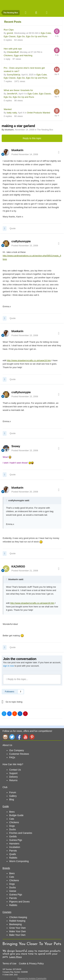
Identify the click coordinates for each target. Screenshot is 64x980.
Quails (13, 854)
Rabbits (13, 858)
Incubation (15, 847)
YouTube (25, 737)
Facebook (19, 737)
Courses (7, 912)
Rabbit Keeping (17, 921)
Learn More (15, 957)
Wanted (8, 109)
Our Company (17, 750)
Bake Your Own (17, 935)
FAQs (12, 757)
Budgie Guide (16, 815)
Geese (13, 891)
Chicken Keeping (18, 917)
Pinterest (32, 737)
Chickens (14, 822)
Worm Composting (19, 861)
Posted (25, 154)
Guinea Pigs (16, 840)
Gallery (13, 796)
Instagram (5, 737)
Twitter (12, 737)
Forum (13, 792)
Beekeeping (15, 924)
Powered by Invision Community (32, 978)
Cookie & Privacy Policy (31, 964)
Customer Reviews (19, 754)
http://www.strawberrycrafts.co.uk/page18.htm (29, 360)
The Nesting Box (45, 130)
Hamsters (14, 844)
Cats (12, 819)
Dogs (12, 826)
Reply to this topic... (17, 679)
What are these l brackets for (18, 90)
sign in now (8, 666)
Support (13, 773)
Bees (12, 812)
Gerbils (13, 836)
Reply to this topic (32, 138)
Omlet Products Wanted (39, 113)
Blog (12, 799)
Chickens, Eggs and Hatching (18, 55)
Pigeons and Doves (19, 902)
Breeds (6, 868)
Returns (13, 780)
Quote (13, 228)
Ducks (13, 829)
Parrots (13, 851)
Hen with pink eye (13, 49)
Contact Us (15, 770)
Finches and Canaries (21, 833)
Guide (6, 806)
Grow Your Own (17, 928)
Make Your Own (18, 931)
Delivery (14, 777)
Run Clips (9, 30)
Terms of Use (9, 964)
